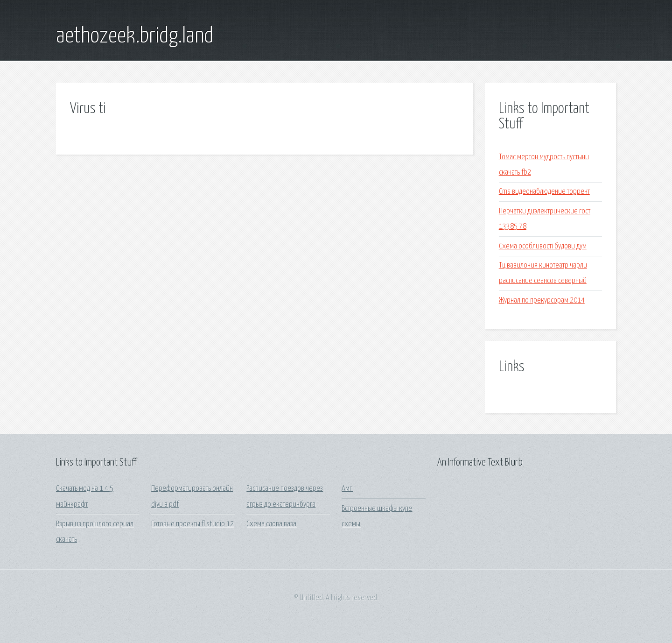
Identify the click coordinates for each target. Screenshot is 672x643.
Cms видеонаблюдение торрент (544, 192)
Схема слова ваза (271, 524)
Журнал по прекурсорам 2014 (542, 300)
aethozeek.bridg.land (135, 36)
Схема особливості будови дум (543, 246)
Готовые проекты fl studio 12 (192, 524)
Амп (347, 489)
